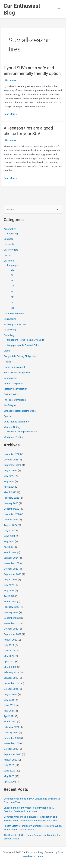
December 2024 (12, 509)
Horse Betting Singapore (17, 372)
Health (7, 362)
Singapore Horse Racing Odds (20, 411)
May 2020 (9, 776)
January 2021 (11, 732)
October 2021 (11, 689)
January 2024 (11, 558)
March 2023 (10, 601)
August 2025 (10, 470)
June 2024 (9, 536)
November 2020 (12, 743)
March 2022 (10, 667)
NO (12, 286)
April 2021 (9, 716)
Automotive (10, 229)
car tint (7, 255)
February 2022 (11, 672)
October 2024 (11, 520)
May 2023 (9, 590)
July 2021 (9, 700)
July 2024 (9, 531)
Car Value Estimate (14, 313)
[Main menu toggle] (59, 9)
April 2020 (9, 782)
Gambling (9, 335)
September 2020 (12, 754)
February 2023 (11, 607)
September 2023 (12, 574)
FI (12, 275)
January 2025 (11, 503)
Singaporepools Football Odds (23, 345)
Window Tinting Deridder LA (22, 432)
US (5, 80)
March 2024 (10, 552)
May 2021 (9, 711)
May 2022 (9, 656)
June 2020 (9, 771)
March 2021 (10, 721)
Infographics (10, 378)
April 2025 (9, 487)
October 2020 (11, 749)
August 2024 (10, 525)
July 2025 (9, 476)
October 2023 (11, 569)
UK (12, 302)
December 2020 (12, 738)
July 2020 (9, 765)
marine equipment (13, 383)
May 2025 (9, 481)
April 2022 (9, 661)
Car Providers (11, 250)
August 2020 (10, 760)
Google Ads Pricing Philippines (20, 356)
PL (12, 292)
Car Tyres (9, 261)
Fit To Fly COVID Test (15, 324)
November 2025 (12, 454)
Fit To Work (10, 330)
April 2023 (9, 596)
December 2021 (12, 683)
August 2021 (10, 694)
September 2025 (12, 465)
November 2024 (12, 514)
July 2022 (9, 645)
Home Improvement (14, 367)
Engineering (10, 319)
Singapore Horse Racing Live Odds (26, 340)
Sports (7, 416)
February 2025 (11, 498)
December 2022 (12, 618)
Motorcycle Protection (15, 389)
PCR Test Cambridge (15, 400)
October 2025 (11, 460)
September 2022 (12, 634)
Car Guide (9, 244)
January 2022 (11, 678)
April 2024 (9, 547)
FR (12, 281)
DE (12, 270)
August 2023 (10, 579)
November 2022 (12, 623)
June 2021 (9, 705)
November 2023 (12, 563)
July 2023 (9, 585)
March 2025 (10, 492)
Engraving (12, 233)
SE (12, 297)
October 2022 (11, 629)
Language (12, 265)
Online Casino (11, 394)
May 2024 (9, 541)
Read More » (10, 114)
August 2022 (10, 640)
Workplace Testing (14, 437)
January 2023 (11, 612)
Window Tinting (12, 427)
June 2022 (9, 650)
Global (7, 351)
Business (9, 239)
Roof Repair (10, 405)
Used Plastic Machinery (16, 422)
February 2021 (11, 727)
